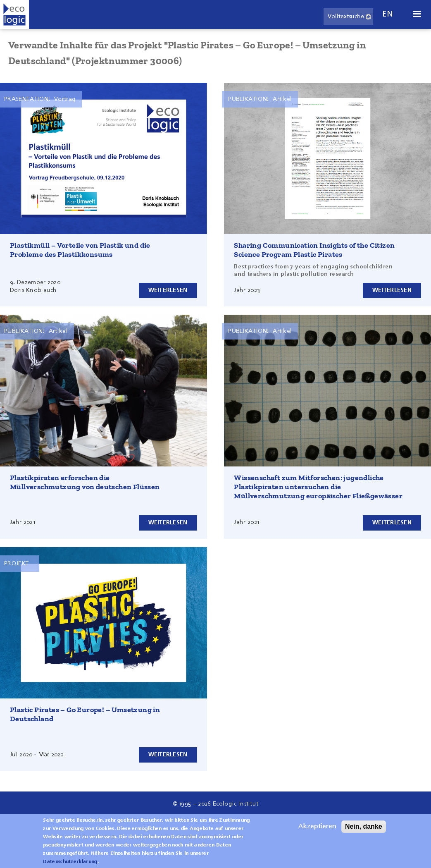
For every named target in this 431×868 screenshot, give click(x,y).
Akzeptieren (317, 828)
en (388, 14)
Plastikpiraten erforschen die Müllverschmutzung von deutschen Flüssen (85, 482)
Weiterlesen (168, 290)
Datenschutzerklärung (70, 863)
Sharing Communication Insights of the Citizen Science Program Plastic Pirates (314, 250)
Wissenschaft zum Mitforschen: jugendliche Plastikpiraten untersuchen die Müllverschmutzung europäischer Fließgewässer (318, 487)
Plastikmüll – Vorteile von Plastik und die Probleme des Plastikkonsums (80, 250)
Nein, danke (364, 828)
